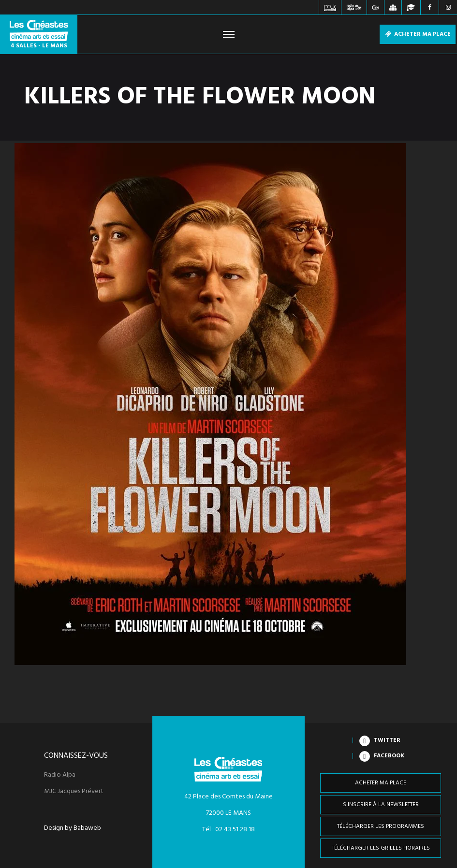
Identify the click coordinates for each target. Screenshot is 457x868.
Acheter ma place (418, 34)
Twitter (387, 740)
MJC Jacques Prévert (74, 792)
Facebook (389, 756)
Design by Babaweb (73, 828)
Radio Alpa (60, 775)
